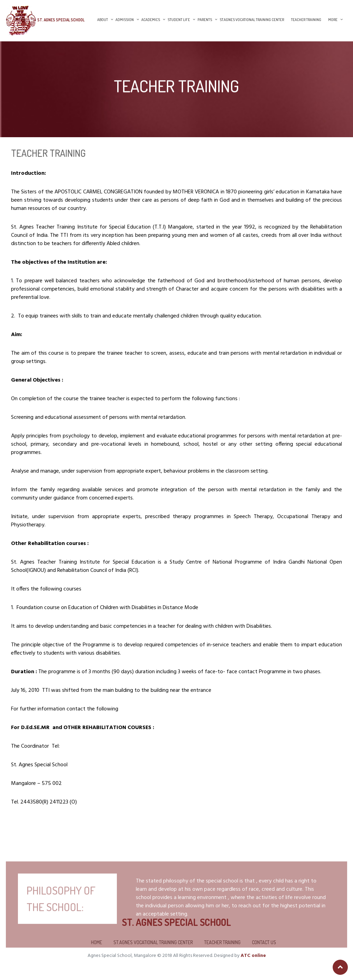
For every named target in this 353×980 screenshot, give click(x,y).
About (103, 20)
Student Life (179, 20)
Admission (125, 20)
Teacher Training (306, 20)
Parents (205, 20)
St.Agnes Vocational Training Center (252, 20)
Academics (151, 20)
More (333, 20)
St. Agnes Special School (61, 20)
